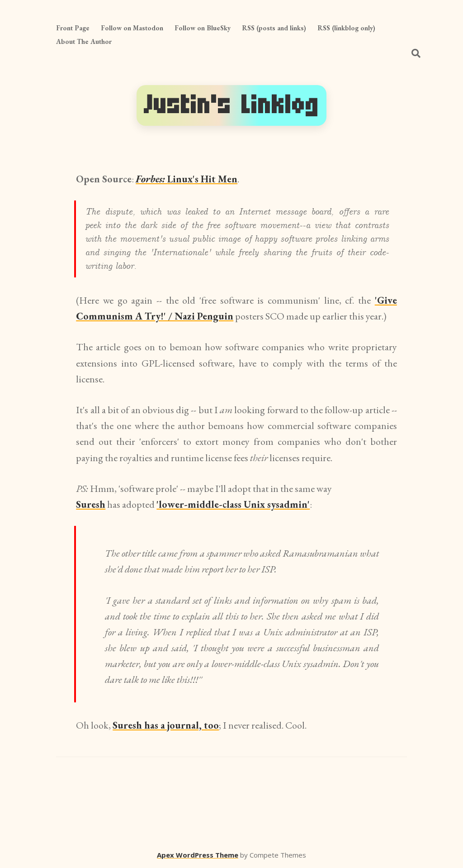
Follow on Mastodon (132, 28)
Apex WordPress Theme (198, 855)
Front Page (73, 28)
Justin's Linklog (231, 105)
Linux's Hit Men (187, 179)
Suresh (91, 504)
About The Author (84, 41)
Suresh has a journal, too (166, 725)
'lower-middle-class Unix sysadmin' (233, 504)
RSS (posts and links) (274, 28)
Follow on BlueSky (203, 28)
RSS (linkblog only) (346, 28)
